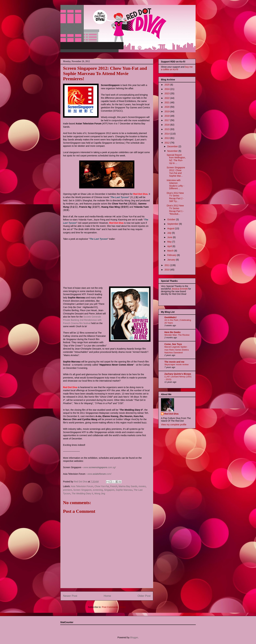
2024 (167, 89)
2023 (167, 93)
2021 (167, 102)
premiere (68, 490)
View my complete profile (174, 425)
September (173, 224)
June (170, 237)
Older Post (144, 596)
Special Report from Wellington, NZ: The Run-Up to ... (176, 159)
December (173, 146)
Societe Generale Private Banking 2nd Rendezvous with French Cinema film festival (82, 320)
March (171, 251)
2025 (167, 85)
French (114, 486)
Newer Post (70, 596)
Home (107, 596)
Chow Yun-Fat (102, 486)
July (170, 233)
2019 (167, 111)
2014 (167, 134)
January (172, 260)
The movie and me (174, 362)
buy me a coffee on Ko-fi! (177, 68)
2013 (167, 138)
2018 (167, 116)
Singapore (109, 490)
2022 (167, 98)
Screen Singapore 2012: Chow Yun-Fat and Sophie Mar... (176, 172)
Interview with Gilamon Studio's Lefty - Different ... (175, 184)
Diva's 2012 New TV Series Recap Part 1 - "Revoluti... (175, 210)
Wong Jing (100, 493)
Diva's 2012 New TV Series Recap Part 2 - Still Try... (175, 197)
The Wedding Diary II (82, 493)
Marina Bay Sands (128, 486)
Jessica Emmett (180, 289)
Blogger (134, 637)
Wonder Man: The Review (177, 335)
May (170, 242)
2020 (167, 107)
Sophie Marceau (124, 490)
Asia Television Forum (82, 486)
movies (142, 486)
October (172, 219)
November (173, 151)
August (171, 228)
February (172, 255)
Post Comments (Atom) (114, 607)
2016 (167, 125)
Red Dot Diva (171, 414)
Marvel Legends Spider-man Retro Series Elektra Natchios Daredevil (177, 350)
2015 (167, 129)
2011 (167, 265)
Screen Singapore (82, 490)
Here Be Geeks (172, 332)
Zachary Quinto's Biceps (178, 374)
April (170, 246)
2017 (167, 120)
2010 (167, 270)
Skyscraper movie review (176, 364)
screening (98, 490)
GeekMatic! (171, 317)
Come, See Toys (173, 344)
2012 (167, 143)
